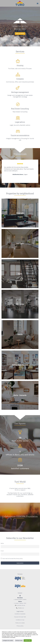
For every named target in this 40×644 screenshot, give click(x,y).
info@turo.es (21, 608)
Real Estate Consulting (20, 109)
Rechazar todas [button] (19, 641)
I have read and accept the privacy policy (12, 559)
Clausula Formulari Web (20, 617)
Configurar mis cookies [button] (8, 641)
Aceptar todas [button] (28, 641)
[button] (38, 3)
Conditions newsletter (20, 614)
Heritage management (20, 92)
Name (2, 543)
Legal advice (20, 122)
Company (20, 79)
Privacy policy (20, 626)
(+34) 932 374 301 (21, 605)
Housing (20, 65)
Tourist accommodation (20, 135)
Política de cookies (20, 623)
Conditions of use (20, 620)
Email (2, 551)
